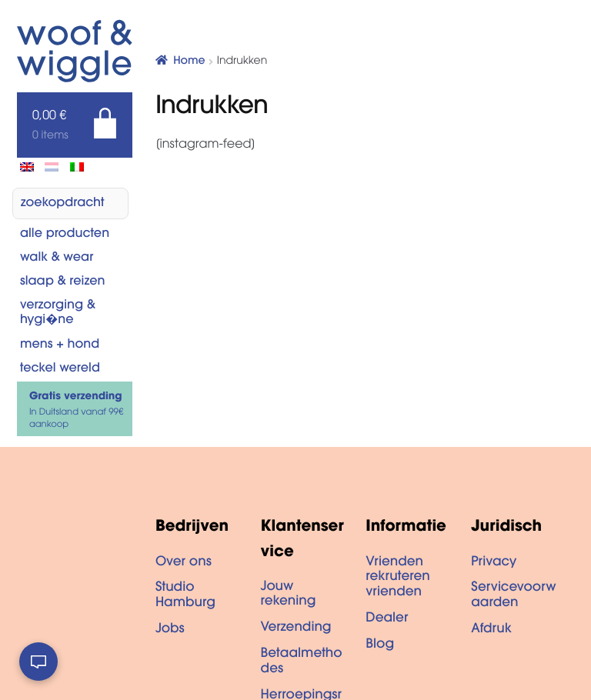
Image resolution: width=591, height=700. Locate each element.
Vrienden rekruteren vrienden (397, 578)
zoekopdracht (63, 204)
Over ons (184, 563)
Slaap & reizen (63, 282)
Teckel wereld (60, 369)
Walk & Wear (57, 258)
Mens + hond (60, 345)
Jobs (170, 630)
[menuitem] (27, 167)
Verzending (296, 628)
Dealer (387, 619)
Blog (380, 645)
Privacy (494, 563)
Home (189, 62)
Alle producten (65, 235)
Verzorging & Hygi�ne (58, 313)
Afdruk (491, 630)
